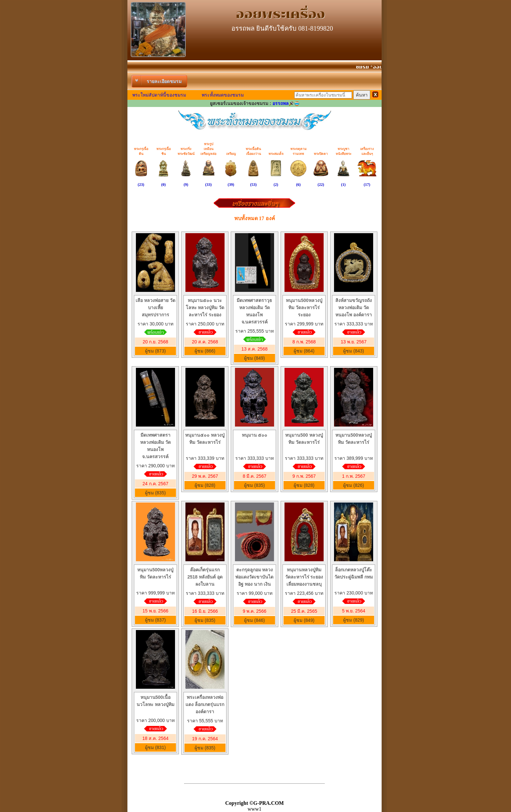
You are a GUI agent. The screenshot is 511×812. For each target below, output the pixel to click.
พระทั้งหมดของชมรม (223, 95)
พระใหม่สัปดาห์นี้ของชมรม (159, 95)
